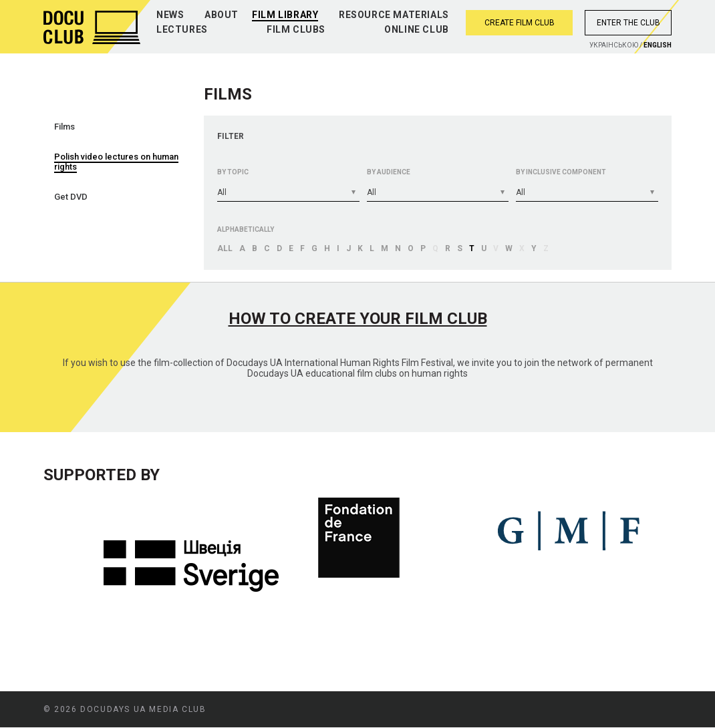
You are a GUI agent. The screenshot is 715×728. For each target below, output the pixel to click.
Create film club (520, 23)
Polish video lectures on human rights (116, 162)
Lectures (182, 29)
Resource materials (394, 15)
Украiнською (614, 45)
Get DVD (71, 197)
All (225, 248)
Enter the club (628, 23)
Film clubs (296, 29)
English (658, 45)
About (222, 15)
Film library (285, 15)
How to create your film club (358, 319)
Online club (417, 29)
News (170, 15)
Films (64, 127)
